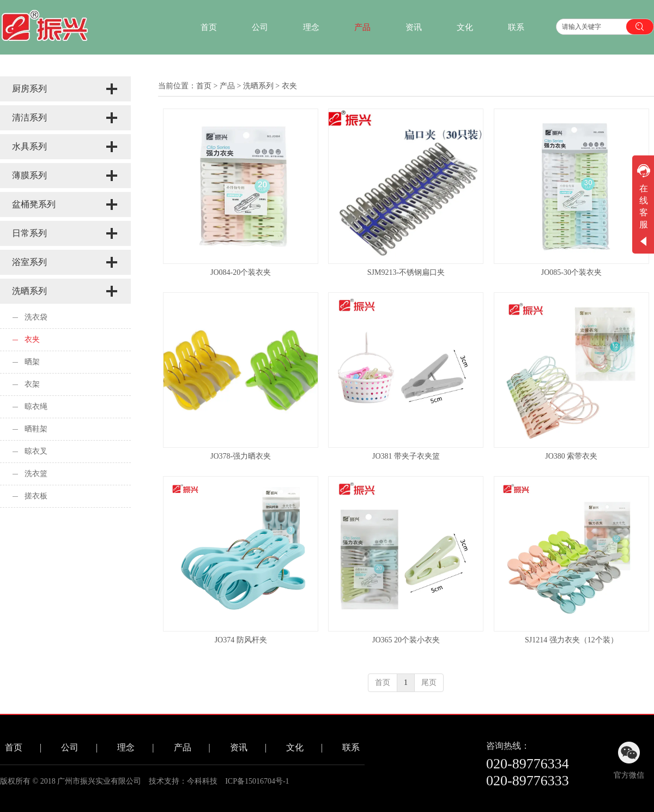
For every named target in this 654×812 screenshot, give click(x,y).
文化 (295, 747)
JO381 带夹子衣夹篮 (406, 456)
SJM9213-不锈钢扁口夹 (406, 272)
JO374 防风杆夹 (241, 640)
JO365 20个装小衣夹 (406, 640)
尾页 (429, 682)
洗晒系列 (258, 86)
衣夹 (289, 86)
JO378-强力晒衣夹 (241, 456)
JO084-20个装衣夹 (241, 272)
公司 (70, 747)
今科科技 (202, 781)
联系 (351, 747)
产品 (227, 86)
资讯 (239, 747)
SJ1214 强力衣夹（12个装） (571, 640)
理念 (126, 747)
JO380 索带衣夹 (571, 456)
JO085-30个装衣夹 (571, 272)
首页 (204, 86)
